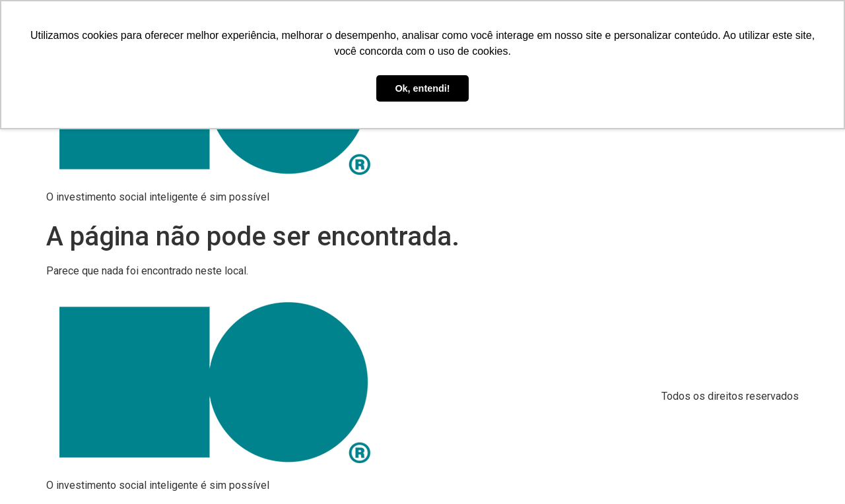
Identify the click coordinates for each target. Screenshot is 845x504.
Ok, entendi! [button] (422, 88)
